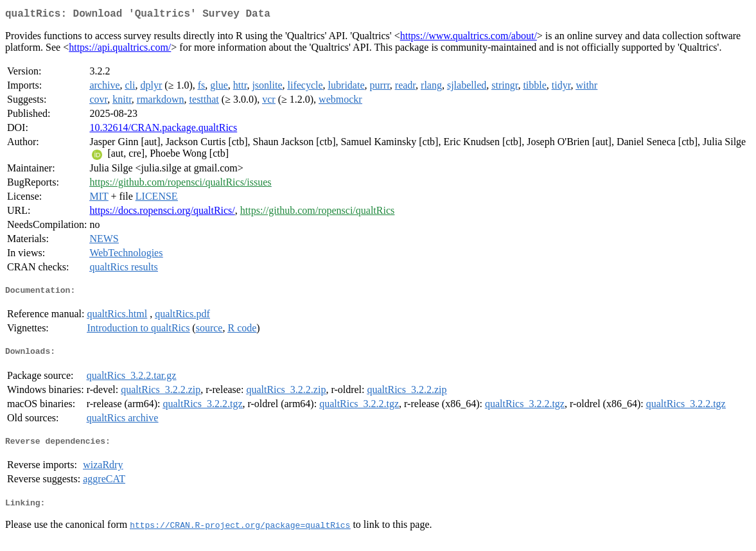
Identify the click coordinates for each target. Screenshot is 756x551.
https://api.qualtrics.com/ (120, 50)
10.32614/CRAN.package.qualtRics (163, 130)
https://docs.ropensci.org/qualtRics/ (162, 213)
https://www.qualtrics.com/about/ (469, 38)
